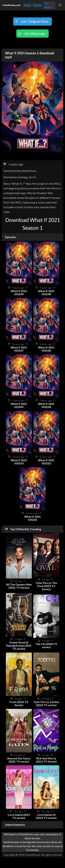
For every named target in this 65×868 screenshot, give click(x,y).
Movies (38, 5)
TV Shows (48, 5)
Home (27, 5)
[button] (60, 5)
